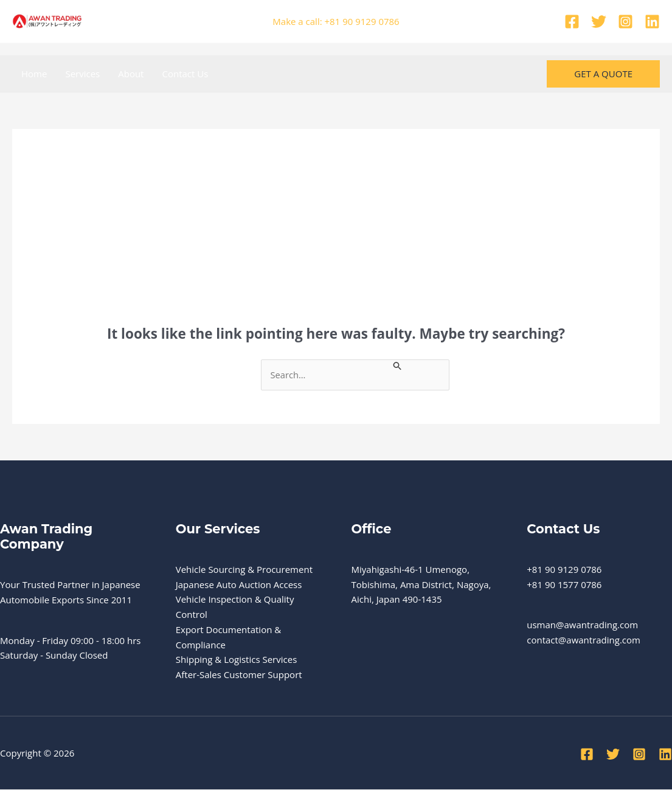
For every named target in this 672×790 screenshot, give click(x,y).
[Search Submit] (401, 365)
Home (34, 74)
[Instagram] (625, 22)
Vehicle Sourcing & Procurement (244, 569)
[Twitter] (599, 22)
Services (82, 74)
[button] (603, 74)
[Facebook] (572, 22)
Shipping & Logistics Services (237, 660)
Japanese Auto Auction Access (239, 584)
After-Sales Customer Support (239, 675)
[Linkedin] (652, 22)
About (131, 74)
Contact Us (185, 74)
